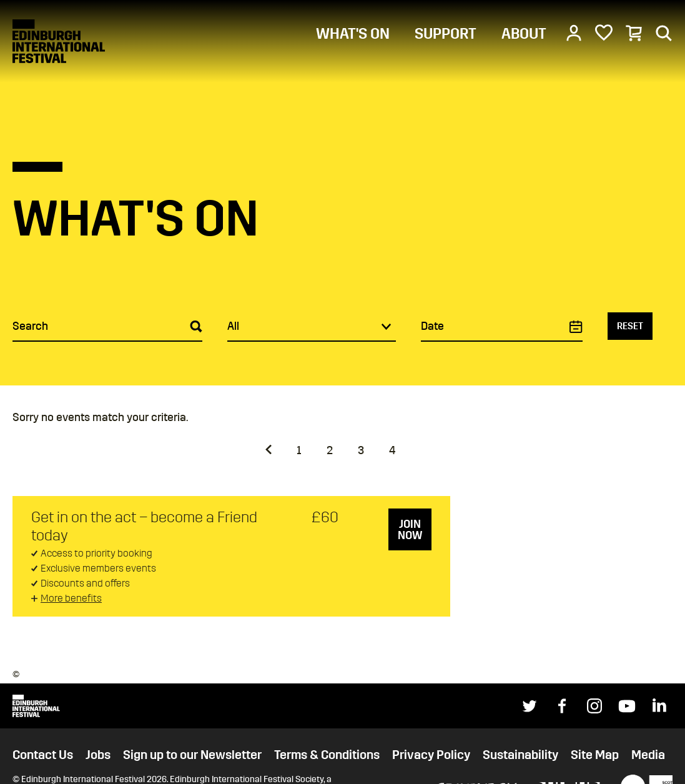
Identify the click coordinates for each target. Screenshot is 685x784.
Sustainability (520, 755)
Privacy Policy (431, 755)
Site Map (595, 755)
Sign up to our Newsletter (192, 755)
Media (648, 755)
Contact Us (43, 755)
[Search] (664, 32)
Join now (410, 530)
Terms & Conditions (327, 755)
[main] (342, 308)
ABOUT (524, 34)
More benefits (71, 598)
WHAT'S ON (353, 34)
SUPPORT (446, 34)
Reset (630, 326)
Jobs (98, 755)
